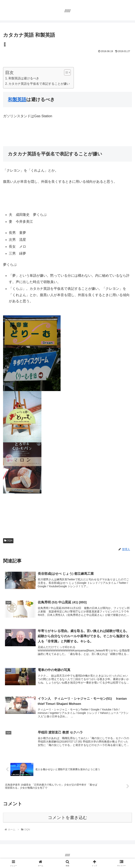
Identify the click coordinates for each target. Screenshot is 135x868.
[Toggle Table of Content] (65, 72)
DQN (8, 541)
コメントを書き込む (68, 819)
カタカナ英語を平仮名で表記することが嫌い (39, 84)
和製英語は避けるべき (24, 78)
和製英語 (17, 99)
